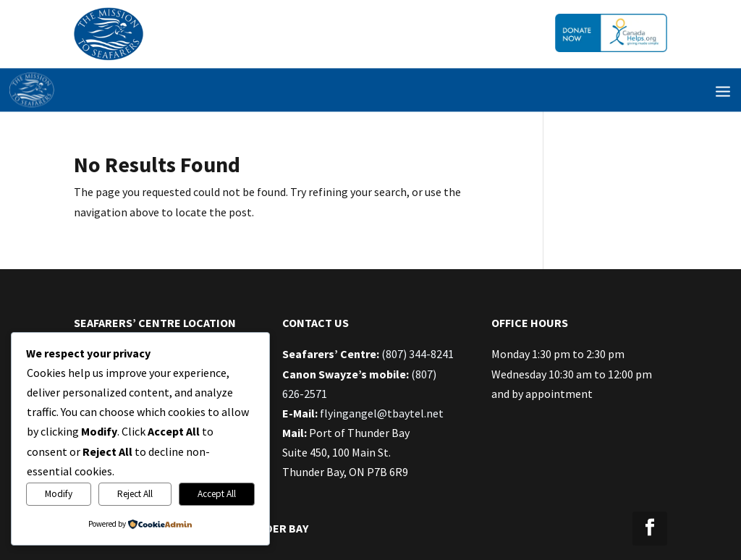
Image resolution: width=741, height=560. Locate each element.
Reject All (135, 494)
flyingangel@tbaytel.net (382, 413)
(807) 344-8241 (418, 354)
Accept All (217, 494)
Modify (59, 494)
